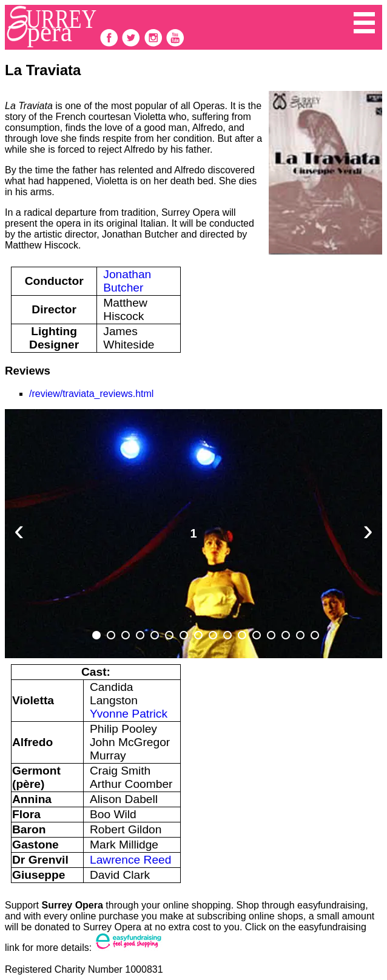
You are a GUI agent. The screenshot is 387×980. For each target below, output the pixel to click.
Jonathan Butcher (127, 281)
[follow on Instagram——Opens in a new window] (155, 44)
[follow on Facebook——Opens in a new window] (110, 44)
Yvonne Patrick (129, 714)
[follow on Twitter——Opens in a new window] (132, 44)
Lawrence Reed (130, 860)
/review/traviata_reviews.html (91, 394)
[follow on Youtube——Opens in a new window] (175, 44)
